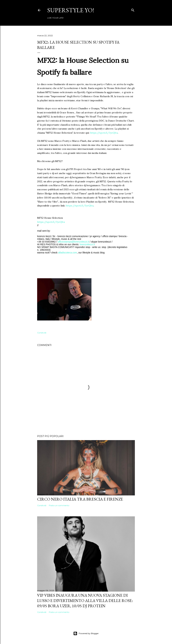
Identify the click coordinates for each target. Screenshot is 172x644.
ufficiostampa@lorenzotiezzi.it (73, 242)
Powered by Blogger (86, 633)
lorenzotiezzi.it (87, 244)
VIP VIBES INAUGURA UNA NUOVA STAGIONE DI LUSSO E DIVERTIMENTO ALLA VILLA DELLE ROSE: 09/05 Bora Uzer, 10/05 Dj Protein (85, 601)
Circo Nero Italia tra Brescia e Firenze (80, 499)
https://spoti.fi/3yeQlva (104, 133)
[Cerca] (133, 9)
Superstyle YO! (71, 10)
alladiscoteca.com (68, 253)
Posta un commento (59, 505)
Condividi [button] (42, 333)
